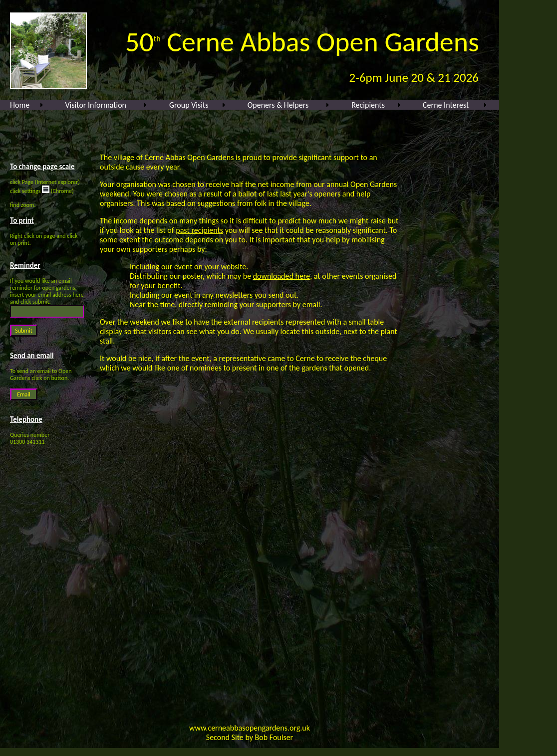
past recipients (199, 230)
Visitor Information (96, 105)
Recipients (368, 105)
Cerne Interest (446, 105)
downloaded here (281, 276)
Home (20, 105)
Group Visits (189, 105)
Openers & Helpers (278, 105)
